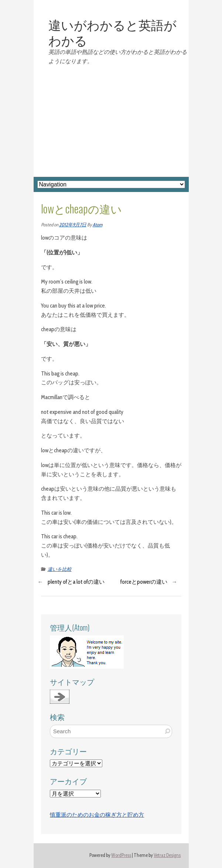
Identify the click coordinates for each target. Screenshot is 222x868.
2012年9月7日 (73, 225)
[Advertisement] (111, 121)
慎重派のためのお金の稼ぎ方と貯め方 (97, 815)
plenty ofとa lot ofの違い (76, 582)
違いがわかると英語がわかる (112, 32)
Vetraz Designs (167, 855)
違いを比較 (60, 569)
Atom (98, 225)
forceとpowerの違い (144, 582)
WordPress (121, 855)
